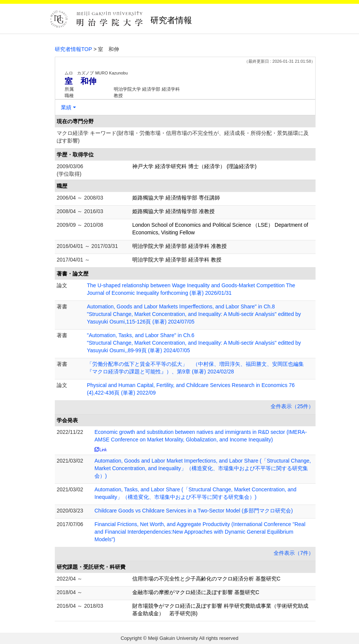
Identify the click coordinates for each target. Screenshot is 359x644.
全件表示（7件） (294, 553)
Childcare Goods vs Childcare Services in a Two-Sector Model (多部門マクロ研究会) (194, 511)
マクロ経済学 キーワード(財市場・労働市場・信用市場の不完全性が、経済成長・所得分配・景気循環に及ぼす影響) (183, 137)
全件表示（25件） (292, 406)
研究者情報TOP (74, 49)
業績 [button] (66, 107)
